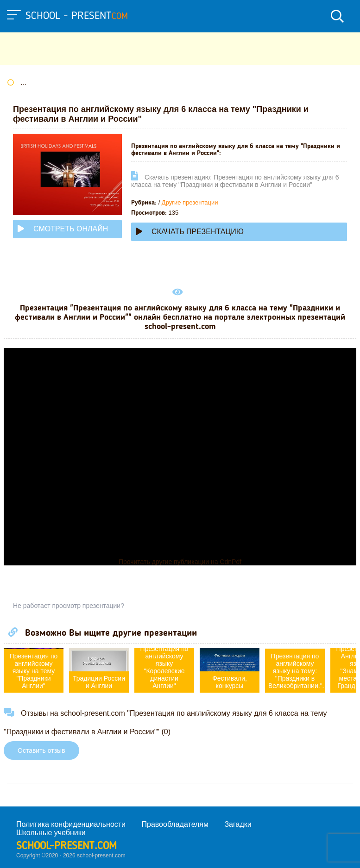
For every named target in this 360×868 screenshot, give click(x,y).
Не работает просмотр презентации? (69, 606)
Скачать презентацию (190, 232)
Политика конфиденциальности (71, 824)
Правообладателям (175, 824)
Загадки (238, 824)
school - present (77, 16)
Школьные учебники (51, 833)
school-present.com (66, 846)
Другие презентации (190, 202)
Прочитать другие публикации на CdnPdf (180, 562)
